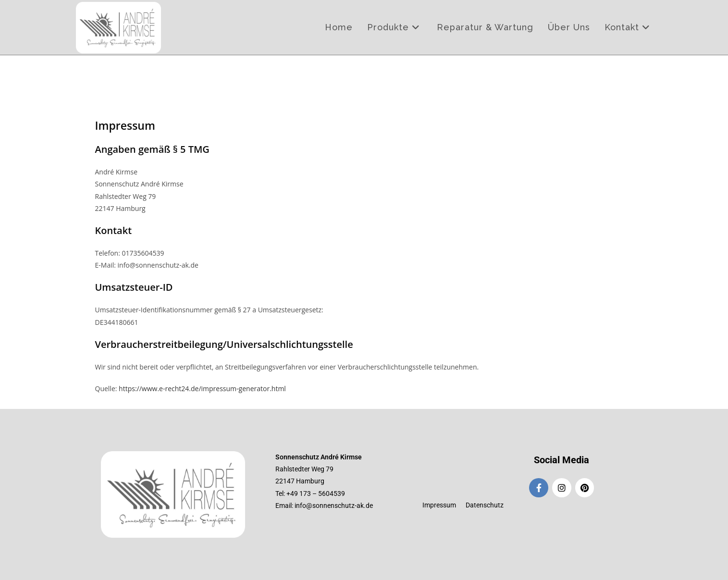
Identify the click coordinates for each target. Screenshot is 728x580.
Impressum (439, 505)
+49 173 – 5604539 (316, 494)
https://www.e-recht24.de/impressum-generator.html (202, 389)
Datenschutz (485, 505)
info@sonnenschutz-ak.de (334, 506)
